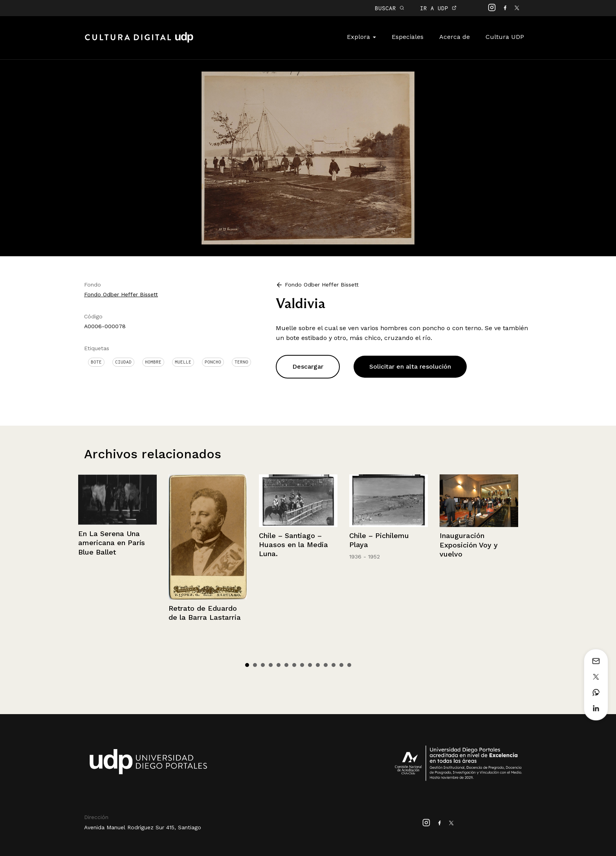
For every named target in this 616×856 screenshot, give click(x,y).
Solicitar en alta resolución (410, 366)
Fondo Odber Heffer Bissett (121, 294)
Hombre (153, 362)
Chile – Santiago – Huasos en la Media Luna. (293, 545)
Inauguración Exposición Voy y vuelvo (469, 545)
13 (341, 665)
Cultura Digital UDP (139, 42)
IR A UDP (438, 8)
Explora (361, 37)
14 (349, 665)
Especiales (408, 37)
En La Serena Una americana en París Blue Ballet (112, 543)
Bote (96, 362)
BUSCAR (390, 8)
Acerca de (455, 37)
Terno (241, 362)
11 (326, 665)
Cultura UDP (505, 37)
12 (334, 665)
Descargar (308, 366)
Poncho (213, 362)
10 (318, 665)
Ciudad (123, 362)
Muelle (183, 362)
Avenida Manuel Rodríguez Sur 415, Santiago (143, 827)
